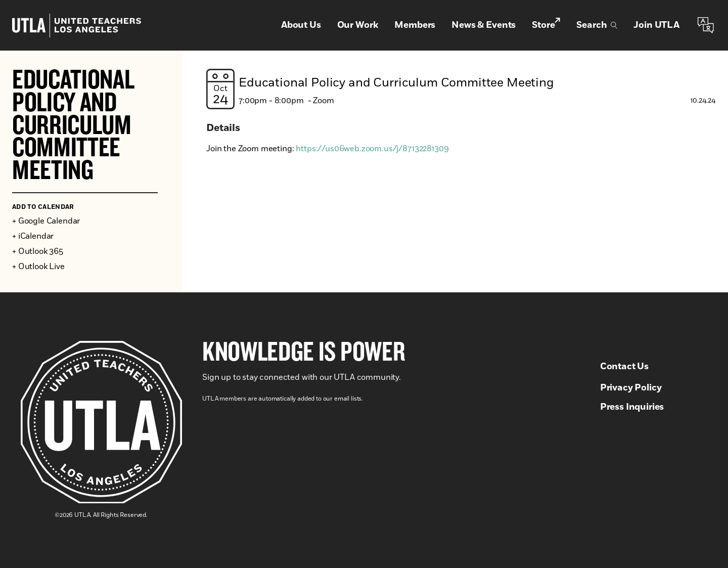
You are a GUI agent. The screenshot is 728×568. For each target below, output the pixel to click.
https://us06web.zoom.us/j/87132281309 (372, 149)
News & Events (484, 25)
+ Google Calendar (46, 221)
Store (546, 25)
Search (597, 25)
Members (415, 25)
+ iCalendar (33, 236)
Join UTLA (656, 25)
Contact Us (624, 367)
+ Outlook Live (38, 267)
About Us (301, 25)
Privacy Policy (631, 388)
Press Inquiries (632, 407)
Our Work (358, 25)
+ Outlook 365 (38, 251)
